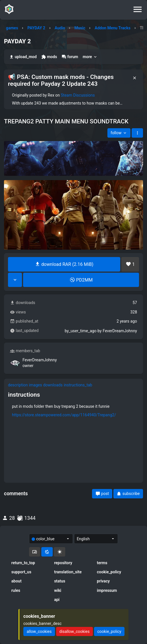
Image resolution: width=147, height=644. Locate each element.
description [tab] (18, 385)
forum (70, 57)
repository (63, 563)
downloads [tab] (53, 385)
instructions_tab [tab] (78, 385)
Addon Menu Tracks (113, 28)
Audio (60, 28)
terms (102, 563)
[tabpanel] (73, 408)
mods (49, 57)
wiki (58, 590)
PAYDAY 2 (36, 28)
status (60, 581)
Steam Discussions (78, 95)
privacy (103, 581)
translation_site (68, 572)
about (17, 581)
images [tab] (36, 385)
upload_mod (23, 57)
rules (16, 590)
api (57, 600)
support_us (21, 572)
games (12, 28)
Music (80, 28)
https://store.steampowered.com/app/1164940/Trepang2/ (64, 415)
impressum (107, 590)
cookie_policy (109, 572)
